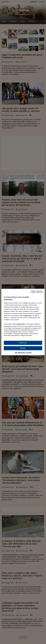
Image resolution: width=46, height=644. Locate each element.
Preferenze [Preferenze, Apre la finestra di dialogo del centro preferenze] (23, 343)
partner (31, 326)
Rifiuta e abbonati (37, 292)
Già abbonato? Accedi (23, 352)
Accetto (23, 348)
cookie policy (27, 315)
